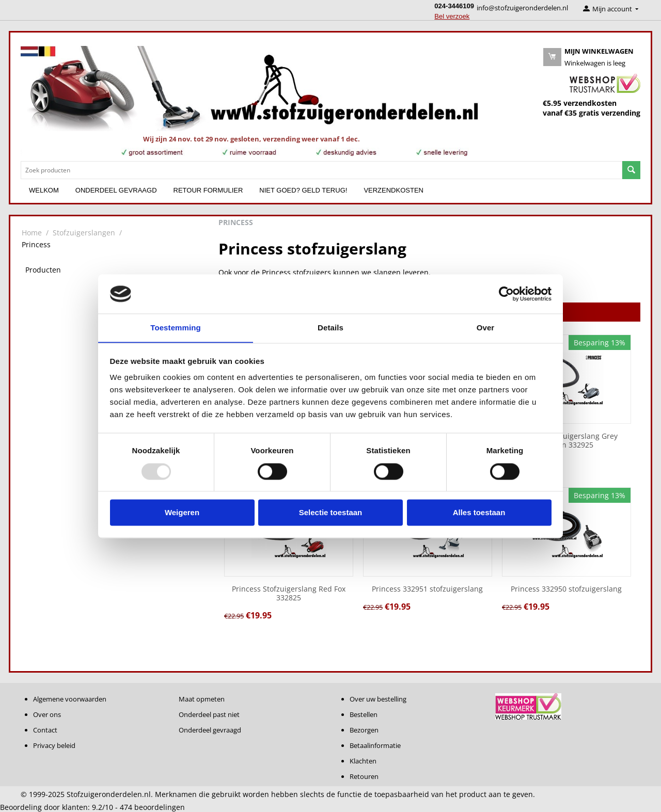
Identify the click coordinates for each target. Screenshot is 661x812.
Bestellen (364, 714)
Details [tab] (330, 328)
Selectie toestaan (331, 513)
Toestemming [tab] (176, 328)
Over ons (47, 714)
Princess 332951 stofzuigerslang (427, 589)
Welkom (44, 190)
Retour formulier (208, 190)
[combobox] (321, 170)
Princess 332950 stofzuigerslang (566, 589)
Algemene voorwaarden (70, 699)
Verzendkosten (394, 190)
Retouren (364, 776)
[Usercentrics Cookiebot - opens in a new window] (506, 294)
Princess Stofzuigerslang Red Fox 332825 (289, 594)
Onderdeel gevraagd (116, 190)
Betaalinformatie (375, 745)
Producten (43, 270)
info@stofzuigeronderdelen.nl (522, 8)
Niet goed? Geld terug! (303, 190)
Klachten (363, 761)
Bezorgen (364, 730)
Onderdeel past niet (209, 714)
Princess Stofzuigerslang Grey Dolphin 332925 (566, 441)
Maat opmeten (202, 699)
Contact (45, 730)
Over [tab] (486, 328)
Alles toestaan (479, 513)
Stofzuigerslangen (84, 233)
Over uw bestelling (378, 699)
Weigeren (182, 513)
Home (32, 233)
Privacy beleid (54, 745)
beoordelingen (152, 807)
